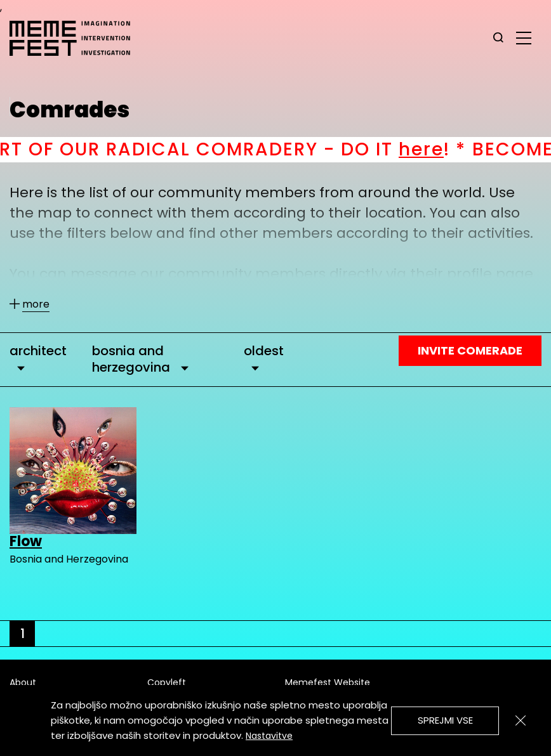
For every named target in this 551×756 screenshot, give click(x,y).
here (434, 149)
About (23, 682)
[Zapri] (521, 720)
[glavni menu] (524, 37)
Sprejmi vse (445, 720)
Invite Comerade (470, 350)
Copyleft (167, 682)
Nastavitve (269, 736)
